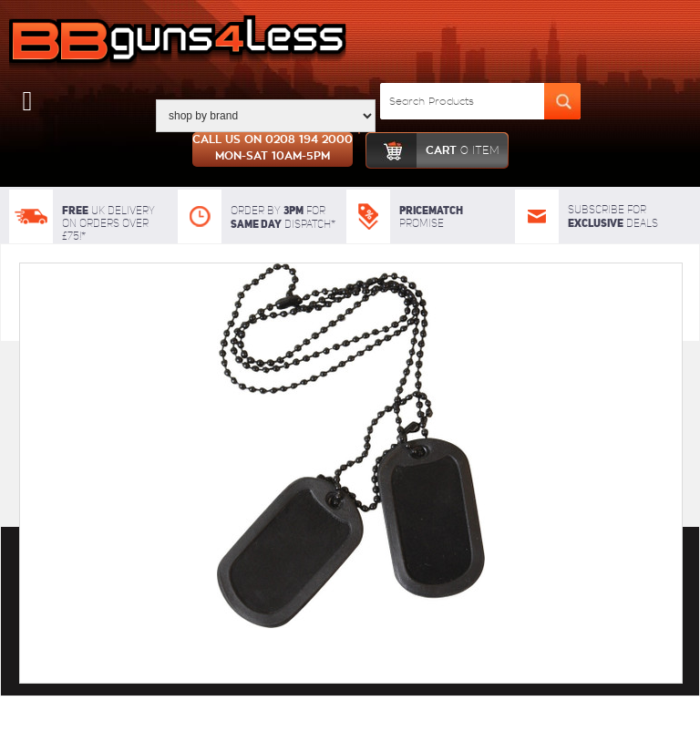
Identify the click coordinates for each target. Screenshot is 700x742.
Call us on (273, 149)
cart (432, 150)
